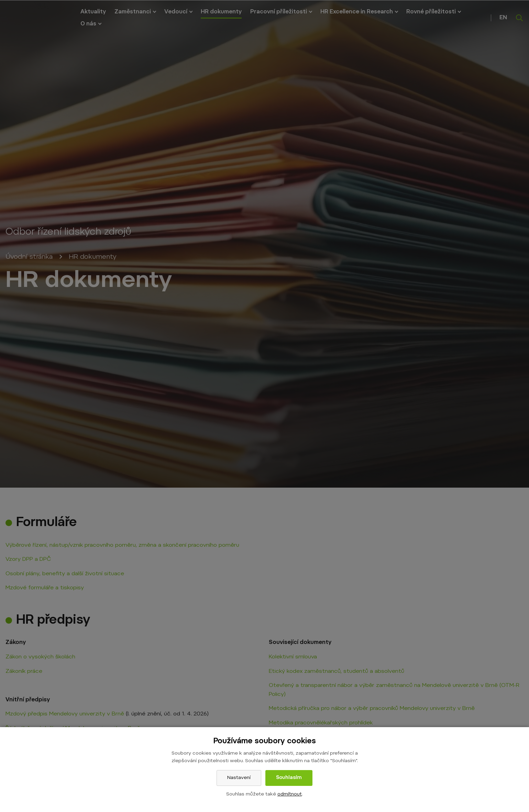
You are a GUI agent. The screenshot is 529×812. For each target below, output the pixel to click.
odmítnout (290, 794)
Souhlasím (289, 778)
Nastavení (239, 778)
